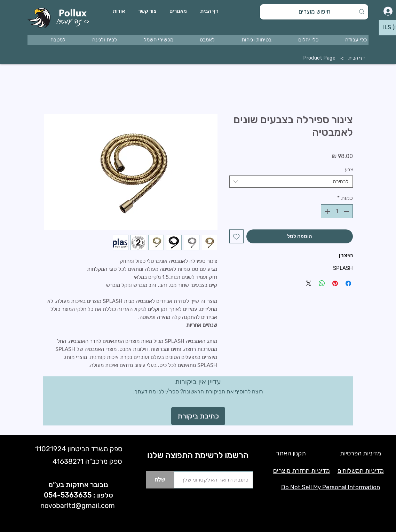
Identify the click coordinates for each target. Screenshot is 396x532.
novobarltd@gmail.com (78, 506)
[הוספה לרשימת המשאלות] (236, 237)
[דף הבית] (357, 58)
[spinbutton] (337, 211)
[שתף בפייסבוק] (348, 283)
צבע (349, 170)
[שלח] (160, 480)
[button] (345, 40)
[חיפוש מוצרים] (315, 12)
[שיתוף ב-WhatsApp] (322, 283)
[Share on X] (309, 283)
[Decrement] (347, 211)
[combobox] (291, 182)
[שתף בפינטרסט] (335, 283)
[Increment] (327, 211)
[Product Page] (319, 58)
